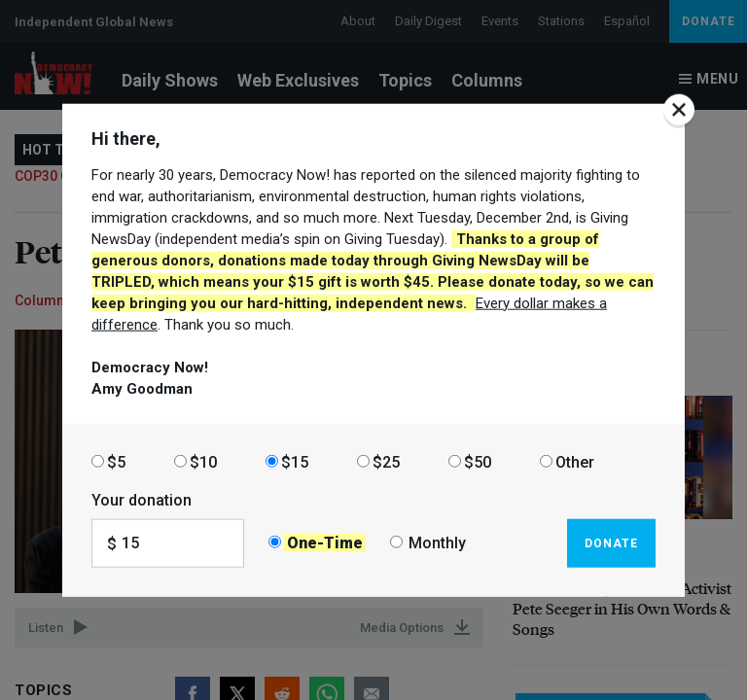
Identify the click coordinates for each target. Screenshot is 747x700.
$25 (386, 461)
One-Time (325, 543)
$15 (295, 461)
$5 (116, 461)
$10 (203, 461)
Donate (611, 542)
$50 (478, 461)
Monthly (437, 543)
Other (575, 461)
